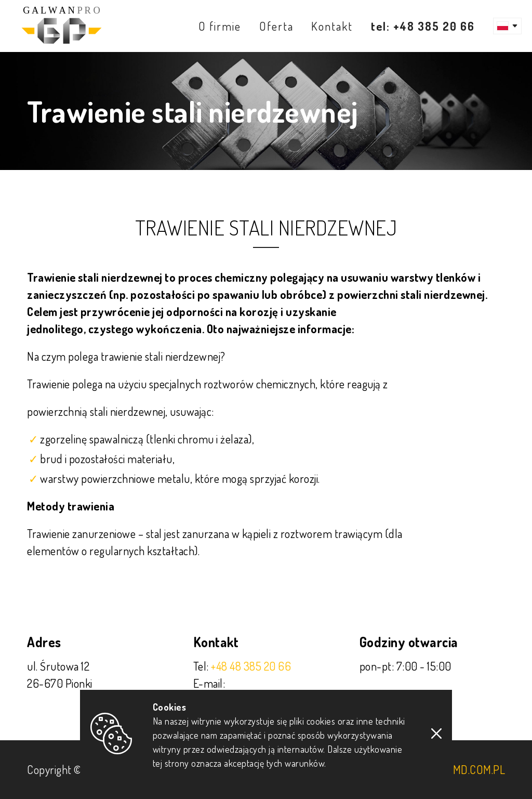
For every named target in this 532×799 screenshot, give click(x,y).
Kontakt (332, 26)
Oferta (276, 26)
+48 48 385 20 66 (251, 666)
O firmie (220, 26)
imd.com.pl (477, 769)
